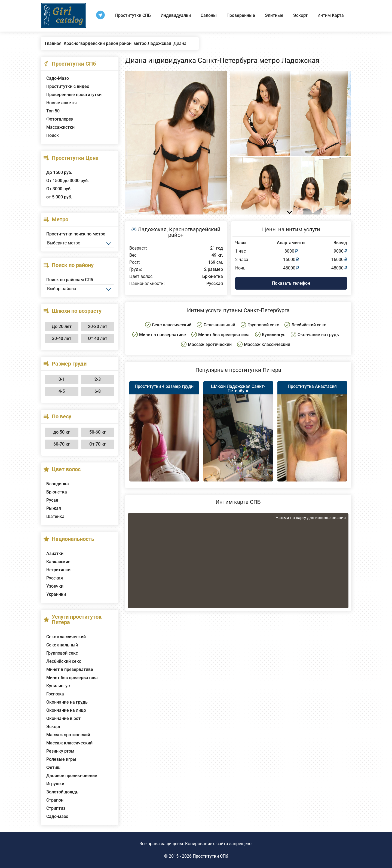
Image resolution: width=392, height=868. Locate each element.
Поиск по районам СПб (70, 280)
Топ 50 (53, 111)
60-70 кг (62, 444)
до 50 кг (62, 432)
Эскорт (300, 15)
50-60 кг (98, 432)
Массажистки (60, 127)
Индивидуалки (176, 15)
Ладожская (152, 229)
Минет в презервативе (70, 669)
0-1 (62, 379)
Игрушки (55, 784)
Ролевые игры (61, 759)
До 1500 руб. (59, 172)
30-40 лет (62, 338)
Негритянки (58, 570)
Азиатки (55, 553)
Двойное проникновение (72, 776)
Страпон (55, 800)
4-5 (62, 391)
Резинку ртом (60, 751)
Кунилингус (58, 686)
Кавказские (58, 562)
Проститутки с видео (68, 86)
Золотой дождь (62, 792)
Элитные (274, 15)
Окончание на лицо (66, 710)
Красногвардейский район (194, 232)
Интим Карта (331, 15)
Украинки (56, 594)
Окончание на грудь (67, 702)
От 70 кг (98, 444)
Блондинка (58, 484)
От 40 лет (98, 338)
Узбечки (55, 586)
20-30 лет (98, 326)
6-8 (98, 391)
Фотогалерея (60, 119)
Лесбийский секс (64, 661)
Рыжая (54, 508)
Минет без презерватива (72, 678)
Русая (52, 500)
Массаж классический (69, 743)
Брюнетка (57, 492)
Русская (55, 578)
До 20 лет (62, 326)
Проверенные (241, 15)
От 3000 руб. (59, 189)
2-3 (98, 379)
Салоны (209, 15)
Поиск (53, 135)
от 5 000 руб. (59, 197)
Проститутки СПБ (133, 15)
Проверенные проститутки (74, 95)
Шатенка (55, 516)
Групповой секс (62, 653)
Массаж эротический (68, 735)
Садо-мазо (57, 816)
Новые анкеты (62, 103)
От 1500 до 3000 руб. (68, 181)
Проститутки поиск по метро (76, 234)
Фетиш (53, 767)
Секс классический (66, 637)
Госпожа (55, 694)
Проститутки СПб (210, 856)
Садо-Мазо (58, 78)
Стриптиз (56, 808)
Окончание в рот (63, 718)
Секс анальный (62, 645)
